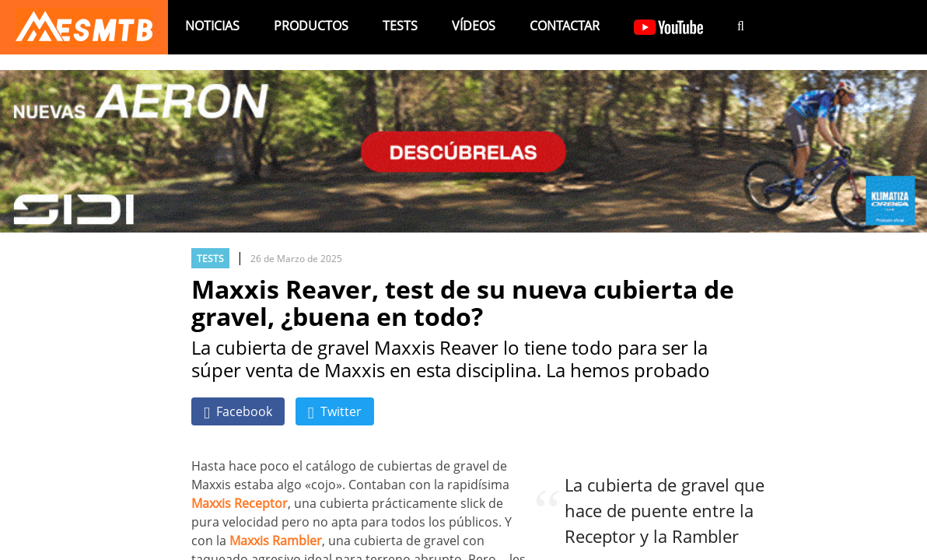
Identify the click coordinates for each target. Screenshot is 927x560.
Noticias (212, 26)
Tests (400, 26)
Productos (311, 26)
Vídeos (474, 26)
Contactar (565, 26)
